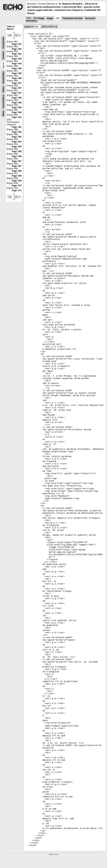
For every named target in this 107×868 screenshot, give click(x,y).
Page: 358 (17, 98)
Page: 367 (17, 161)
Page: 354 (17, 64)
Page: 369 (17, 176)
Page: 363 (17, 142)
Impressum (53, 854)
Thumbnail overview (73, 18)
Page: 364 (17, 147)
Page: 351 (17, 44)
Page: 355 (17, 68)
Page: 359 (17, 108)
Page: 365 (17, 151)
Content (3, 55)
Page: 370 (17, 186)
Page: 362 (17, 132)
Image (50, 18)
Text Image (39, 18)
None (3, 113)
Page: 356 (17, 78)
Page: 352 (17, 49)
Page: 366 (17, 156)
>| (56, 27)
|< (31, 27)
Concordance (3, 102)
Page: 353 (17, 59)
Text (29, 18)
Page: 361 (17, 117)
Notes (3, 89)
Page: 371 (17, 190)
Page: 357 (17, 83)
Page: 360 (17, 112)
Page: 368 (17, 171)
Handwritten (3, 77)
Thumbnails (3, 43)
